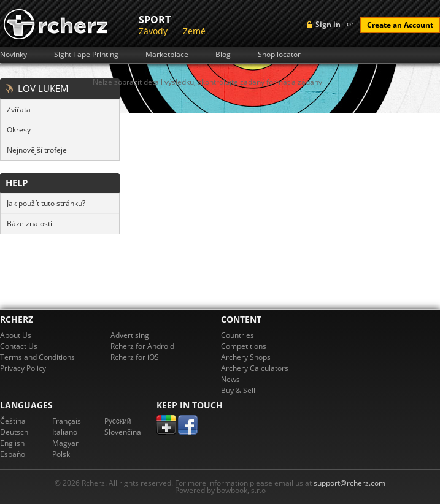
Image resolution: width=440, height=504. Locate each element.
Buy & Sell (238, 390)
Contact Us (19, 346)
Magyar (65, 443)
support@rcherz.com (349, 483)
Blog (223, 55)
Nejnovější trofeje (37, 150)
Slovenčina (123, 432)
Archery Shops (246, 357)
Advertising (130, 335)
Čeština (13, 421)
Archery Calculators (255, 368)
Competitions (244, 346)
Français (67, 421)
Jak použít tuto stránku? (46, 203)
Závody (153, 31)
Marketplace (167, 55)
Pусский (118, 421)
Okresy (19, 130)
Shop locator (279, 55)
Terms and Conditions (37, 357)
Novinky (14, 55)
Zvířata (19, 109)
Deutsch (14, 432)
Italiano (65, 432)
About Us (16, 335)
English (12, 443)
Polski (62, 454)
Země (194, 31)
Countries (237, 335)
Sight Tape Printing (86, 55)
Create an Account (400, 25)
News (230, 379)
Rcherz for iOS (135, 357)
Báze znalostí (29, 223)
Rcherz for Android (142, 346)
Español (14, 454)
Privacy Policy (23, 368)
